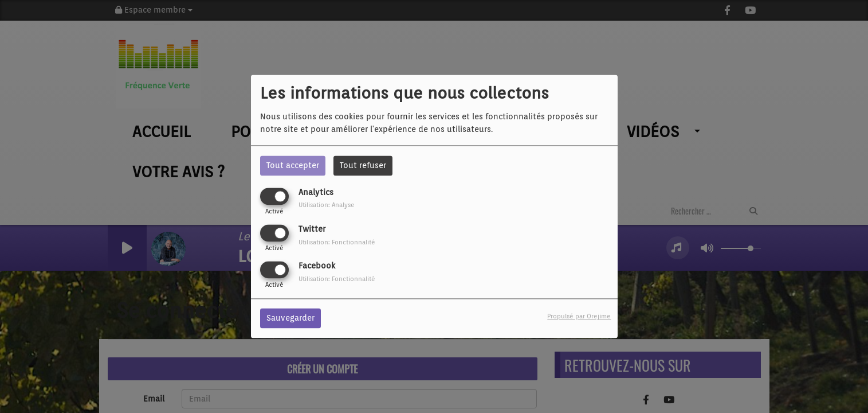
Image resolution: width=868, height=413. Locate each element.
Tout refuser (363, 165)
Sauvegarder (290, 318)
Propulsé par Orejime (579, 317)
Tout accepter (293, 165)
